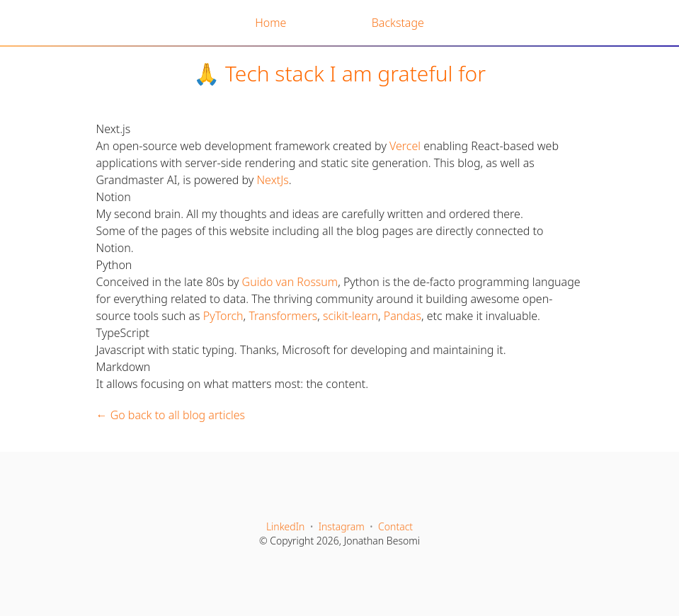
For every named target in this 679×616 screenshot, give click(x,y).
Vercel (405, 146)
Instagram (342, 526)
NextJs (272, 180)
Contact (395, 526)
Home (270, 23)
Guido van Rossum (290, 282)
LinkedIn (286, 526)
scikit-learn (350, 316)
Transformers (283, 316)
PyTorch (223, 316)
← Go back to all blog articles (171, 415)
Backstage (398, 23)
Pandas (403, 316)
